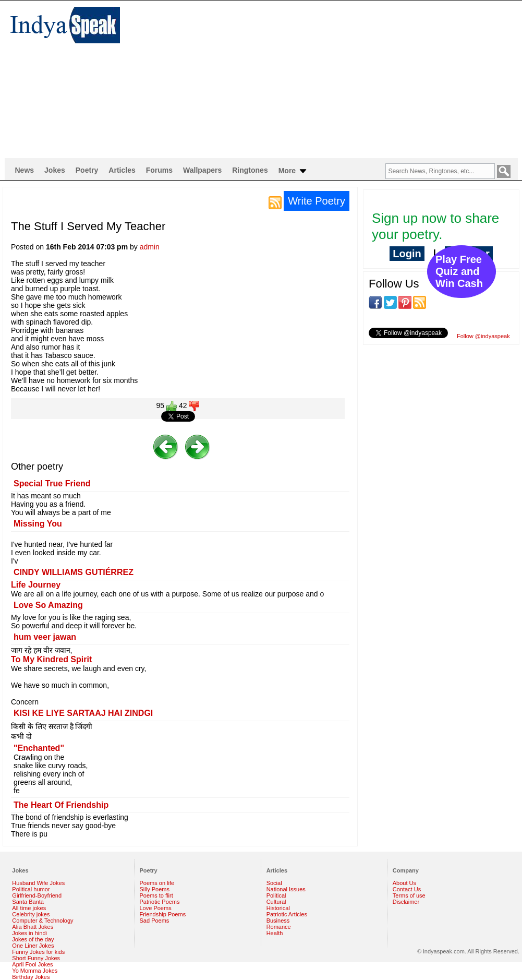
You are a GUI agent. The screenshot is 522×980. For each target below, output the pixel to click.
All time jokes (29, 908)
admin (150, 247)
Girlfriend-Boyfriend (37, 895)
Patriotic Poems (160, 902)
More (293, 171)
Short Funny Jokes (36, 958)
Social (274, 883)
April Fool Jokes (32, 964)
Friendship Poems (163, 914)
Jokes (55, 170)
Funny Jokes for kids (38, 952)
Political (276, 895)
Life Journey (36, 585)
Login (407, 254)
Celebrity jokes (31, 914)
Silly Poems (155, 889)
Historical (278, 908)
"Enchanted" (39, 748)
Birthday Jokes (31, 977)
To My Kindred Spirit (51, 659)
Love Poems (156, 908)
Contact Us (407, 889)
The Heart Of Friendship (61, 805)
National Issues (286, 889)
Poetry (87, 170)
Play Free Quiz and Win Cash (459, 271)
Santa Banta (28, 902)
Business (278, 921)
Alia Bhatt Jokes (33, 927)
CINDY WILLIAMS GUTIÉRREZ (74, 572)
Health (275, 933)
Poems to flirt (156, 895)
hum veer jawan (45, 637)
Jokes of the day (33, 939)
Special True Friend (52, 483)
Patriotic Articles (287, 914)
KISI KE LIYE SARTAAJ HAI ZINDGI (83, 713)
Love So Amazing (48, 605)
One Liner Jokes (33, 946)
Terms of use (409, 895)
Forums (159, 170)
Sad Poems (155, 921)
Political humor (31, 889)
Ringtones (250, 170)
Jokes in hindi (29, 933)
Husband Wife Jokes (38, 883)
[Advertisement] (251, 79)
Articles (122, 170)
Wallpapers (202, 170)
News (25, 170)
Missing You (38, 524)
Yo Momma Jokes (35, 971)
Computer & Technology (43, 921)
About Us (404, 883)
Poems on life (157, 883)
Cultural (276, 902)
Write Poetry (317, 201)
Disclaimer (406, 902)
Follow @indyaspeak (483, 336)
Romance (279, 927)
